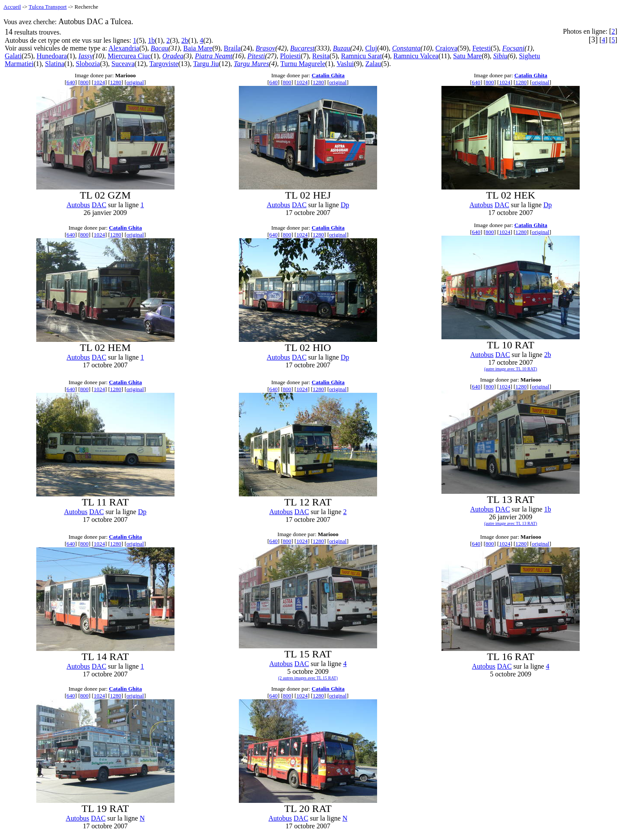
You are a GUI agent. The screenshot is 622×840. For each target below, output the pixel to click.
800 (84, 82)
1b (152, 40)
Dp (345, 205)
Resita (321, 56)
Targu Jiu (206, 64)
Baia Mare (198, 48)
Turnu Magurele (303, 64)
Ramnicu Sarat (362, 56)
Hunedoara (52, 56)
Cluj (371, 48)
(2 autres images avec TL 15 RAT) (308, 678)
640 (71, 82)
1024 (99, 82)
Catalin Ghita (328, 75)
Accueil (12, 7)
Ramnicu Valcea (416, 56)
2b (185, 40)
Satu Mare (467, 56)
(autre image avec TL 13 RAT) (511, 523)
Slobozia (88, 64)
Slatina (54, 64)
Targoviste (164, 64)
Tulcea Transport (48, 7)
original (135, 82)
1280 (116, 82)
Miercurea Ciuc (129, 56)
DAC (99, 205)
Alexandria (124, 48)
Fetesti (481, 48)
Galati (13, 56)
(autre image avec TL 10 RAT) (511, 369)
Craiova (446, 48)
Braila (232, 48)
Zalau (373, 64)
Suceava (123, 64)
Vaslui (345, 64)
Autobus (78, 205)
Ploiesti (290, 56)
